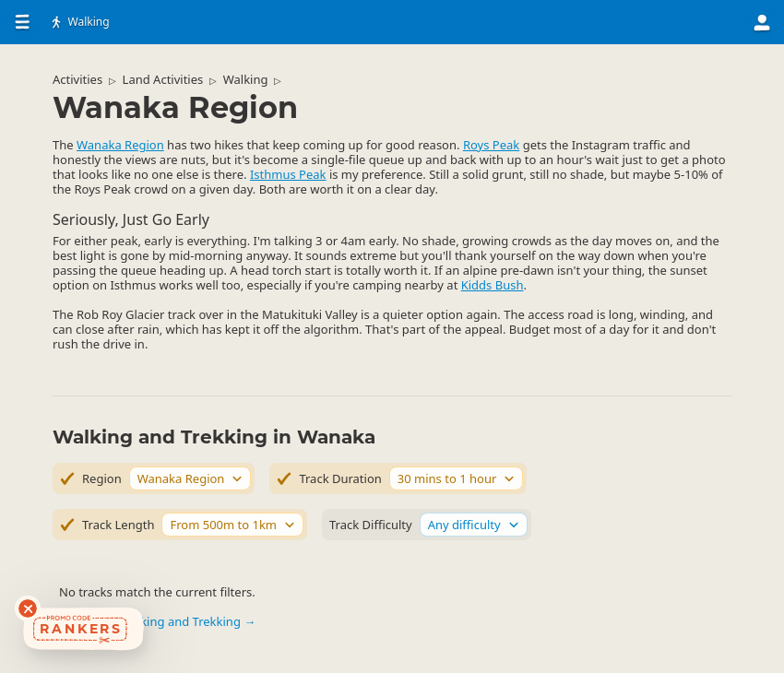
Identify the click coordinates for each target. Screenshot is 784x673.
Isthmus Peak (288, 174)
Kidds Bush (493, 285)
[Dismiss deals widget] (28, 608)
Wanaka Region (120, 145)
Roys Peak (491, 145)
